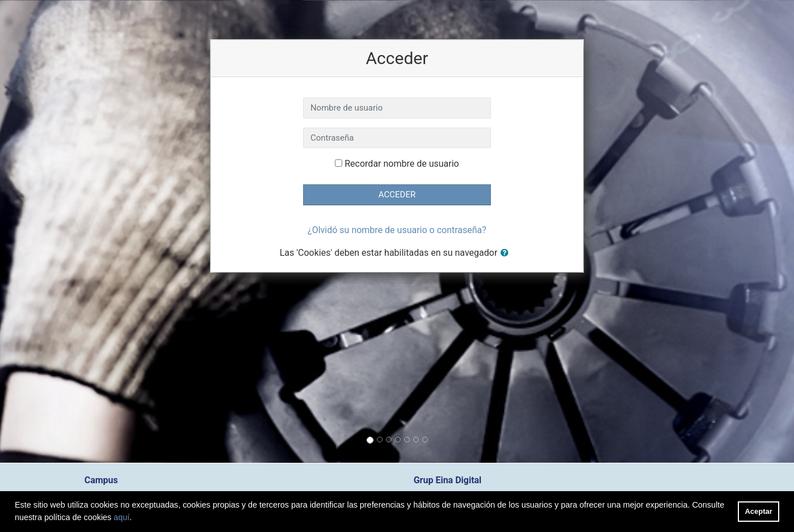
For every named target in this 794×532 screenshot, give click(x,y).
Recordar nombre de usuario (402, 164)
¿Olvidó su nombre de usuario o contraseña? (397, 230)
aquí (121, 517)
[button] (507, 253)
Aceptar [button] (759, 511)
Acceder (397, 195)
